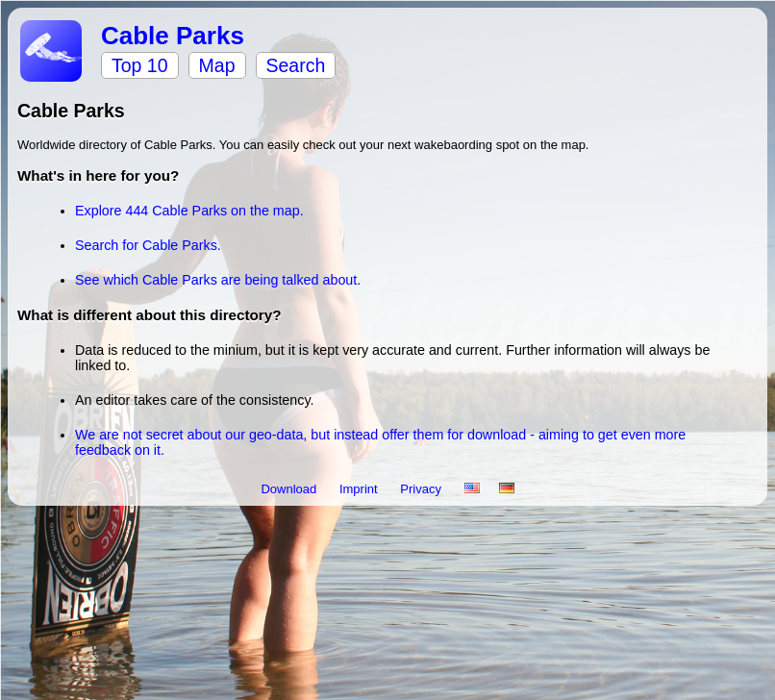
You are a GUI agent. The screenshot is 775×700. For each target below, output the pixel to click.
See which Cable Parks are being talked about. (218, 280)
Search (296, 65)
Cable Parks (173, 36)
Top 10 (140, 65)
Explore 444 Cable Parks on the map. (189, 211)
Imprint (360, 489)
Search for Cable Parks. (148, 245)
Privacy (422, 489)
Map (217, 65)
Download (290, 489)
